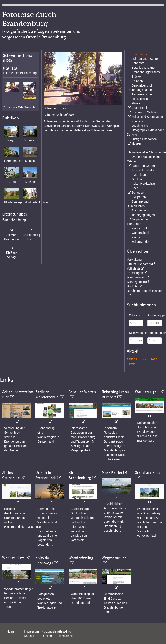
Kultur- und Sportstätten (147, 117)
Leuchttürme (140, 126)
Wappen (137, 237)
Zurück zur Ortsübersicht (19, 107)
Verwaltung (134, 260)
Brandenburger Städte (146, 72)
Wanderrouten (141, 228)
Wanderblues (13, 558)
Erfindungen (135, 273)
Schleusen (138, 193)
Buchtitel (133, 286)
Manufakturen (136, 277)
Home (11, 631)
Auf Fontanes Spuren (145, 59)
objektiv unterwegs (44, 560)
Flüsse (136, 103)
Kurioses (137, 121)
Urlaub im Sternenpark (46, 475)
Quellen (137, 179)
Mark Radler (112, 473)
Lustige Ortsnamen (144, 139)
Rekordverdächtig (143, 184)
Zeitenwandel (140, 242)
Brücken (137, 77)
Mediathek (66, 636)
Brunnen (137, 81)
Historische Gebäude (145, 112)
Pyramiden (139, 175)
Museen (137, 143)
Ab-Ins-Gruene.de (11, 475)
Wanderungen (147, 392)
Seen (135, 188)
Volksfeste (134, 268)
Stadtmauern (140, 210)
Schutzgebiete (136, 282)
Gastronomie (140, 108)
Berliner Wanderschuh (47, 394)
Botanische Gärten (144, 68)
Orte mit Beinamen (139, 264)
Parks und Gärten (143, 166)
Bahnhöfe (138, 63)
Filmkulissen (140, 99)
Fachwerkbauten (143, 94)
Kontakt (29, 636)
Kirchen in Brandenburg (80, 475)
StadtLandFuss (147, 473)
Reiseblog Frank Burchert (115, 394)
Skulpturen (139, 197)
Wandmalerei (140, 233)
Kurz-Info (65, 631)
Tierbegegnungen (143, 215)
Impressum (31, 631)
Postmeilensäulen (143, 170)
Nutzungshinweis (53, 631)
